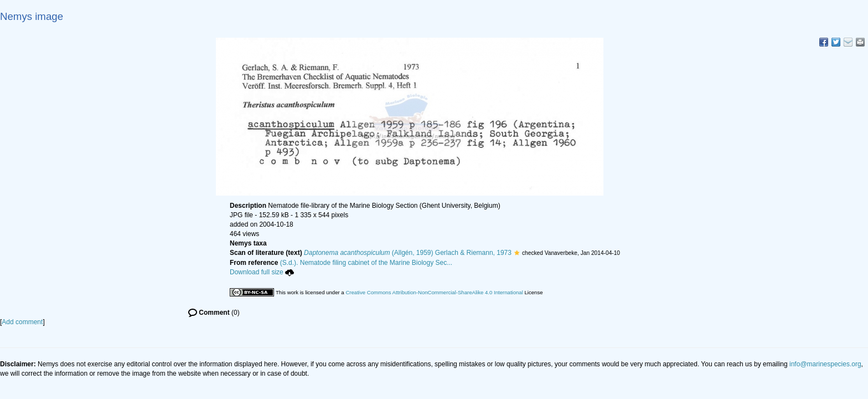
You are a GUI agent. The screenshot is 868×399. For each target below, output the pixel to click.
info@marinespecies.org (825, 364)
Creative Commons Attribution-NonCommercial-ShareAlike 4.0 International (434, 292)
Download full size (262, 272)
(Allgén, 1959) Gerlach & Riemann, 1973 (408, 253)
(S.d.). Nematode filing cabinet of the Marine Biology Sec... (366, 263)
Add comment (22, 322)
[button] (517, 253)
